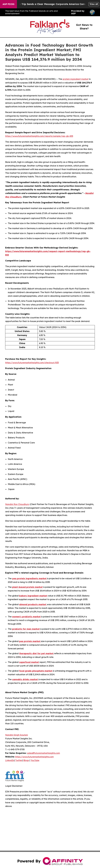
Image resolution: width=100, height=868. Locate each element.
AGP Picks (8, 4)
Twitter (19, 760)
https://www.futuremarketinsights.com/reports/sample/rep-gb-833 (39, 136)
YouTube (35, 760)
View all (94, 4)
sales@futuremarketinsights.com (43, 753)
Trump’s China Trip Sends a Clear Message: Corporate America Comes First (51, 4)
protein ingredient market (76, 79)
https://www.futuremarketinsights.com (34, 757)
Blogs (26, 760)
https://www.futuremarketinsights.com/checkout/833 (32, 363)
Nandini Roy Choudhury (17, 504)
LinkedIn (10, 760)
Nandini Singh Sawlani (17, 735)
